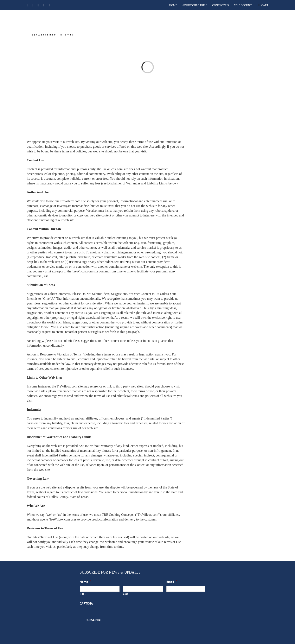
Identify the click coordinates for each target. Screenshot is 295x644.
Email (172, 582)
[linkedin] (49, 5)
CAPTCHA (86, 603)
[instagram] (44, 5)
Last (126, 594)
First (83, 594)
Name (85, 582)
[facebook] (27, 5)
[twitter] (33, 5)
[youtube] (39, 5)
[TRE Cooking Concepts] (51, 13)
